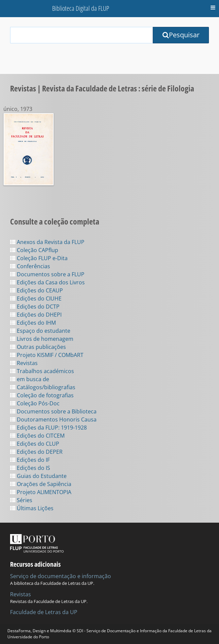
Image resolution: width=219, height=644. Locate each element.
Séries (21, 500)
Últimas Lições (32, 508)
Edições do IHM (33, 323)
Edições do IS (30, 468)
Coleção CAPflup (34, 250)
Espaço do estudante (40, 331)
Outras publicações (38, 347)
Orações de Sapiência (41, 484)
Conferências (30, 266)
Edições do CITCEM (37, 436)
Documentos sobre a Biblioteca (53, 411)
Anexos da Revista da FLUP (47, 242)
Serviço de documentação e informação (61, 576)
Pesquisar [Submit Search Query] (181, 35)
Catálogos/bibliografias (43, 387)
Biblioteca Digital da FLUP (81, 8)
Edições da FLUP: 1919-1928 (48, 428)
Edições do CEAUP (36, 290)
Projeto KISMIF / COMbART (47, 355)
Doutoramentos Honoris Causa (53, 419)
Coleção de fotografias (42, 395)
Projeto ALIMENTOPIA (41, 492)
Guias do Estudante (38, 476)
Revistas (24, 363)
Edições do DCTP (35, 307)
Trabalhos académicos (42, 371)
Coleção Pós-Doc (35, 403)
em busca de (30, 379)
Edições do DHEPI (36, 315)
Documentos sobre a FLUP (47, 274)
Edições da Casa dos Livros (47, 282)
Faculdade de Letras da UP (44, 612)
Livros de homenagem (42, 339)
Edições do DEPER (36, 452)
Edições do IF (30, 460)
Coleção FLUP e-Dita (39, 258)
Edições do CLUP (35, 444)
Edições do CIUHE (36, 298)
